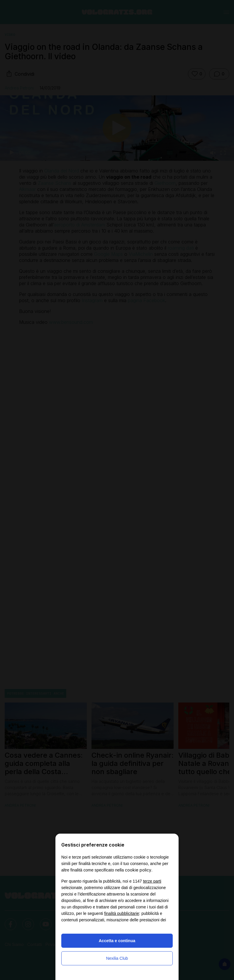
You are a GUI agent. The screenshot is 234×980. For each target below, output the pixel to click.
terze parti (152, 881)
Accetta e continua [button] (117, 941)
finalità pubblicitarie (122, 913)
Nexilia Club (117, 958)
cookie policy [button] (138, 870)
